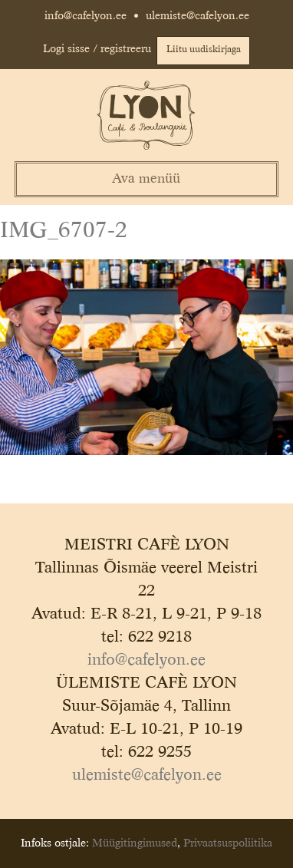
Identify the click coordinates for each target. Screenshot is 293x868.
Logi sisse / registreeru (97, 49)
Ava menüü (146, 179)
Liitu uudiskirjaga (204, 50)
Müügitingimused (135, 843)
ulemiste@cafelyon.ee (198, 16)
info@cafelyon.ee (86, 16)
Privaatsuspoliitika (228, 843)
